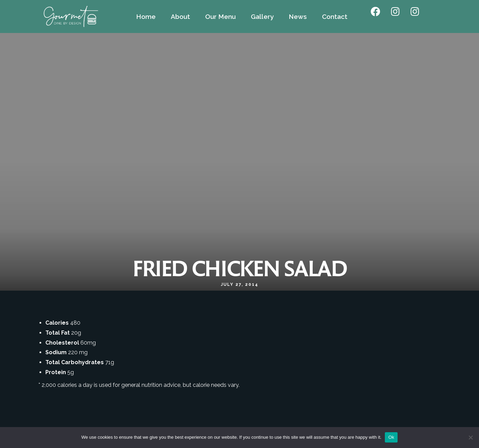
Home (146, 16)
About (180, 16)
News (298, 16)
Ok (391, 437)
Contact (335, 16)
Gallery (262, 16)
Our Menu (220, 16)
